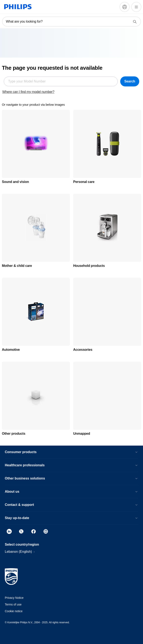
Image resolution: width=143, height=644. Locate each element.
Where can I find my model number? (28, 92)
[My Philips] (125, 7)
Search (130, 81)
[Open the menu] (136, 7)
